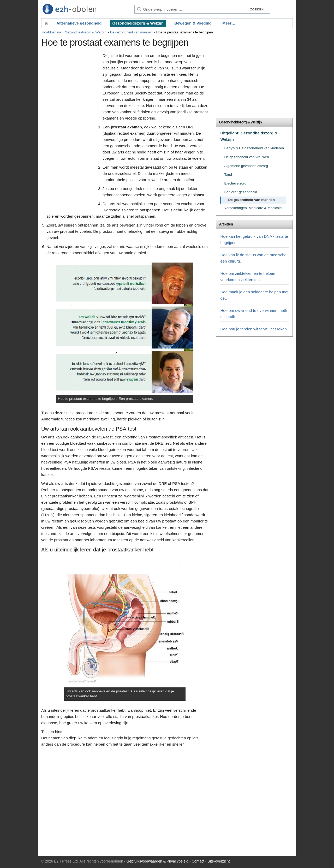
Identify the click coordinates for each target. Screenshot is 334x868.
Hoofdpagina (51, 32)
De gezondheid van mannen (131, 32)
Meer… (229, 23)
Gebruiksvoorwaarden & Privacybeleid (157, 861)
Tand (228, 174)
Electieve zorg (235, 183)
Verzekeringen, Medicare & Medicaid (253, 208)
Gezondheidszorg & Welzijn (138, 23)
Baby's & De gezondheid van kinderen (254, 148)
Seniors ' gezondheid (241, 192)
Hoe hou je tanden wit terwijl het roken (253, 329)
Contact (198, 861)
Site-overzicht (219, 861)
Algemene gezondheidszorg (246, 166)
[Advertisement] (71, 132)
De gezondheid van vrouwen (246, 157)
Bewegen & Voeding (193, 23)
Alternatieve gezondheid (79, 23)
